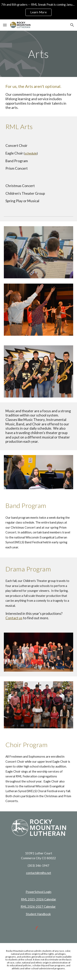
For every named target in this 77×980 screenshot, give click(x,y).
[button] (5, 25)
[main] (38, 54)
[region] (38, 10)
